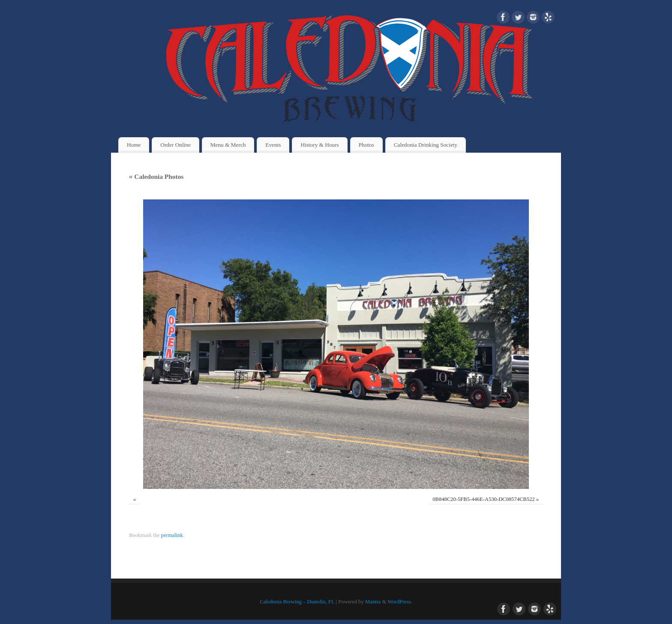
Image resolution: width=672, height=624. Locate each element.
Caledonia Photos (156, 176)
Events (273, 145)
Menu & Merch (228, 145)
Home (134, 145)
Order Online (175, 145)
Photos (366, 145)
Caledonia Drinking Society (426, 145)
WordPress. (400, 602)
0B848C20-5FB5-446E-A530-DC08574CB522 (484, 499)
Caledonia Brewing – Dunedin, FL (297, 602)
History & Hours (319, 145)
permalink (172, 535)
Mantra (373, 602)
